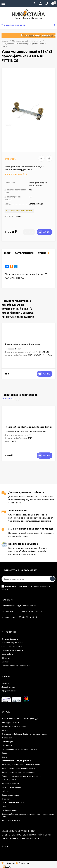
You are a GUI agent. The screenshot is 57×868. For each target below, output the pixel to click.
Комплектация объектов (12, 650)
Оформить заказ (9, 691)
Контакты (6, 662)
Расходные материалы (11, 787)
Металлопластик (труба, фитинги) (27, 41)
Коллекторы (7, 745)
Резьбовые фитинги (10, 783)
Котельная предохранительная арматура (19, 749)
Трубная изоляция (9, 810)
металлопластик (20, 274)
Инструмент (7, 738)
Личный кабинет (9, 687)
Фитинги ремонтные (10, 780)
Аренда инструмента (11, 820)
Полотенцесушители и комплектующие (19, 772)
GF (46, 274)
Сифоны (5, 791)
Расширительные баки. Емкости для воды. (20, 719)
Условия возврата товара (13, 643)
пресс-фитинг (36, 274)
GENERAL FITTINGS (15, 278)
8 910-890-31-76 (9, 600)
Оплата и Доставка (10, 639)
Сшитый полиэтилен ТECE (13, 803)
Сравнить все (11, 399)
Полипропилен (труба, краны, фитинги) (18, 768)
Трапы (4, 806)
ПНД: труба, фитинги (10, 722)
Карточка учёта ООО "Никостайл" (16, 665)
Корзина (5, 683)
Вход (7, 866)
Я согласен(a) (26, 588)
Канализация (7, 741)
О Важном (6, 658)
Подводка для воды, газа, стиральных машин (21, 764)
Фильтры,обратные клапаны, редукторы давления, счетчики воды (28, 815)
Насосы (5, 730)
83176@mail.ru (8, 611)
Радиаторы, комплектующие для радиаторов (21, 776)
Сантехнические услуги (12, 646)
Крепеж (5, 757)
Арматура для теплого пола (14, 726)
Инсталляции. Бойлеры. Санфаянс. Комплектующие (24, 734)
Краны (4, 753)
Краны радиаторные (10, 795)
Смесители (6, 799)
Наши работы (7, 654)
